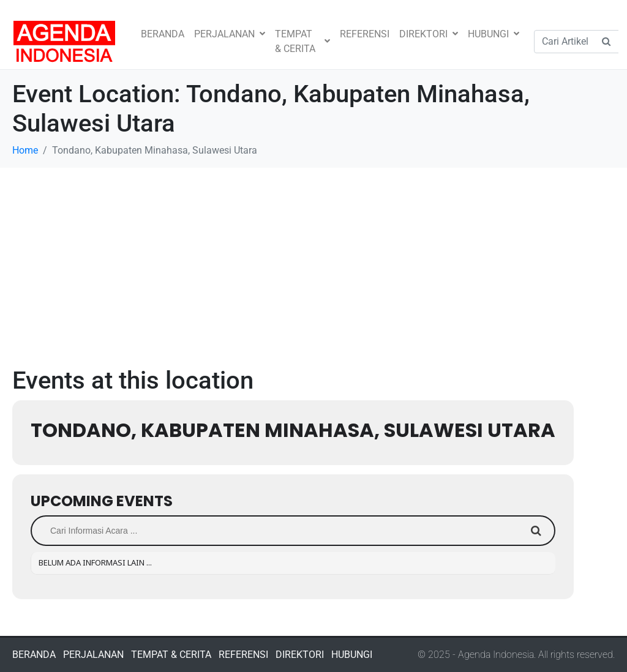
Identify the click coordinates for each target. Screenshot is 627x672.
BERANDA (163, 34)
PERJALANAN (230, 34)
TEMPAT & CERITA (302, 41)
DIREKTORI (429, 34)
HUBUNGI (494, 34)
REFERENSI (365, 34)
